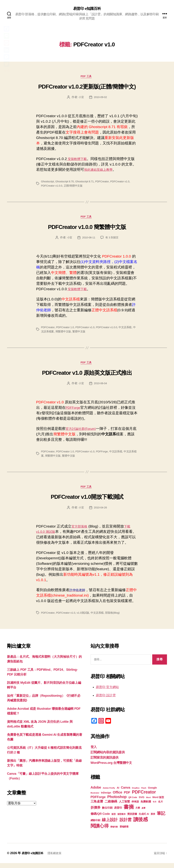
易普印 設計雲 (106, 700)
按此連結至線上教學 (101, 171)
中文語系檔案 (49, 334)
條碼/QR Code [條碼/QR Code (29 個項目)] (100, 819)
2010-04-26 (101, 512)
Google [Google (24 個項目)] (152, 793)
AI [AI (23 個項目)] (118, 793)
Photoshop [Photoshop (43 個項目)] (117, 802)
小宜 (81, 99)
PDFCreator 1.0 (66, 330)
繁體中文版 (84, 334)
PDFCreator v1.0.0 (52, 187)
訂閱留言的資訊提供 (105, 762)
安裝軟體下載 (78, 160)
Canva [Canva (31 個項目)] (126, 792)
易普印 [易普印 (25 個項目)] (118, 813)
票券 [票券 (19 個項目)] (153, 819)
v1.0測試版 (85, 618)
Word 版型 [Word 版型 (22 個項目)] (158, 802)
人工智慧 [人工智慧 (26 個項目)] (124, 806)
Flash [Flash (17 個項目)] (144, 793)
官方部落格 (81, 531)
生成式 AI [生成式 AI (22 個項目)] (144, 819)
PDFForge (74, 411)
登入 (94, 752)
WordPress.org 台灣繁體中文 (111, 768)
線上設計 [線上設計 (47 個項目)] (110, 825)
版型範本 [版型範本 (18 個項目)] (122, 819)
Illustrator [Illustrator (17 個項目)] (95, 798)
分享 (7, 71)
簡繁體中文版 (67, 334)
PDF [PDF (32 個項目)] (127, 797)
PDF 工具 (87, 78)
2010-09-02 (101, 99)
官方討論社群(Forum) (83, 432)
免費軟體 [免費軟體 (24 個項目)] (146, 806)
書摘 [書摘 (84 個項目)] (129, 812)
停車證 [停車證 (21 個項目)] (135, 807)
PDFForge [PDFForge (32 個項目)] (98, 802)
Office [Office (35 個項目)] (117, 797)
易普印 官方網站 (107, 692)
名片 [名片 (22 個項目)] (160, 807)
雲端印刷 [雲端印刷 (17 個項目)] (114, 832)
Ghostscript (48, 183)
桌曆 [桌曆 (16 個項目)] (143, 813)
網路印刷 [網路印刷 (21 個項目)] (95, 825)
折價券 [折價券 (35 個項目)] (96, 812)
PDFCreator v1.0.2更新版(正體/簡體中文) (87, 88)
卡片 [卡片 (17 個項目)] (154, 807)
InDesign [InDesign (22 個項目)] (106, 798)
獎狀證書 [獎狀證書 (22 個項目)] (132, 819)
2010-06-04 (101, 387)
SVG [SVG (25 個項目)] (142, 802)
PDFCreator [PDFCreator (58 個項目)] (144, 797)
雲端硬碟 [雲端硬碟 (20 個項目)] (124, 832)
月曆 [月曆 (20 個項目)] (138, 813)
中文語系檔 (130, 330)
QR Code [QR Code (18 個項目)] (133, 802)
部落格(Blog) (117, 618)
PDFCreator (106, 183)
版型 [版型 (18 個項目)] (114, 819)
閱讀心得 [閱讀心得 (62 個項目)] (100, 831)
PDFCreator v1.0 (124, 183)
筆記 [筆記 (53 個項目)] (161, 818)
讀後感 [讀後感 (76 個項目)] (141, 824)
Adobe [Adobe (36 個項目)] (96, 792)
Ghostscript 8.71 (87, 183)
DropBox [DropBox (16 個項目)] (136, 793)
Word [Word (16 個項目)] (148, 802)
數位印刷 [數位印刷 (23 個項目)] (107, 813)
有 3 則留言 (113, 240)
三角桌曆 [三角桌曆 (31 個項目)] (97, 806)
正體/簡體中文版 (75, 187)
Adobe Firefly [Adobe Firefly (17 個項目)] (109, 793)
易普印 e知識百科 (87, 9)
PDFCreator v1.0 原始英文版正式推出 (87, 377)
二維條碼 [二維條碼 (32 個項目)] (111, 806)
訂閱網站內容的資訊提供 (108, 757)
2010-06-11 (88, 240)
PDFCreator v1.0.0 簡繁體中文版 (87, 230)
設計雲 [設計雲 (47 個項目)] (126, 825)
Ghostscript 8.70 (66, 183)
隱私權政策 (58, 858)
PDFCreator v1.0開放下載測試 (87, 502)
